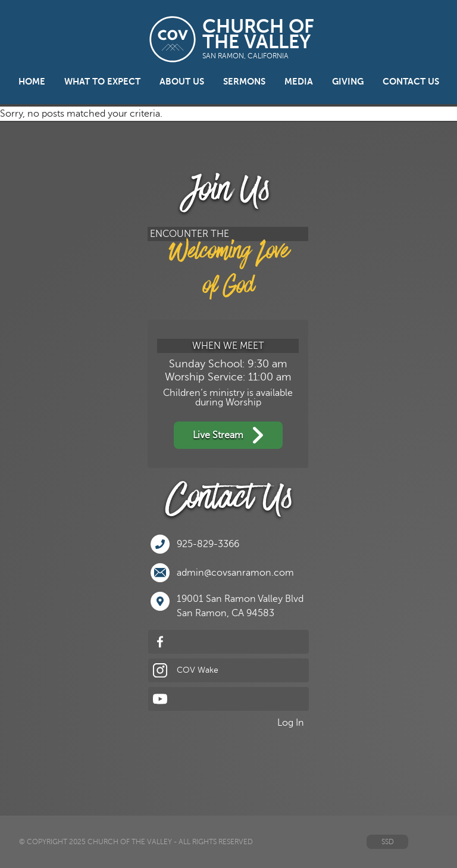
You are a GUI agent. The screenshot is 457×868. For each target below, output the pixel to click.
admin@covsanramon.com (222, 573)
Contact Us (411, 82)
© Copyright (43, 842)
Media (299, 82)
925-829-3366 (195, 544)
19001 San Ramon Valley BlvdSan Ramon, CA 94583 (227, 605)
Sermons (244, 82)
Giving (348, 82)
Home (32, 82)
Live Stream (228, 435)
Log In (291, 723)
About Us (182, 82)
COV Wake (186, 670)
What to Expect (102, 82)
